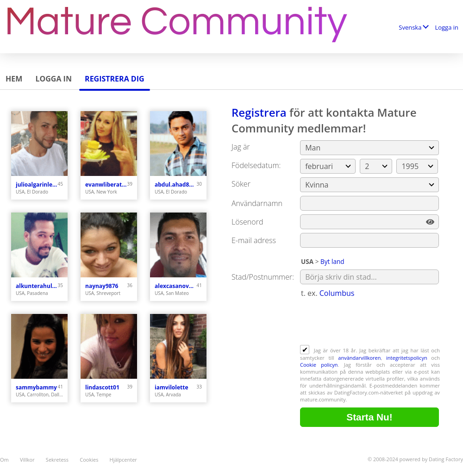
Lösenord (247, 222)
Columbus (337, 293)
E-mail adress (254, 240)
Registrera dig (115, 79)
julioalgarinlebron (37, 185)
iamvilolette (172, 387)
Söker (241, 184)
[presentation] (370, 322)
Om (4, 460)
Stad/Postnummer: (263, 277)
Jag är (241, 147)
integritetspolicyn (407, 358)
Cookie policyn (319, 365)
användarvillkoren (359, 358)
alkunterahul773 (37, 286)
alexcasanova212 (176, 286)
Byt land (332, 261)
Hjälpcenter (123, 460)
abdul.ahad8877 (176, 185)
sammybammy (36, 387)
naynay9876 (102, 286)
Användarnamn (257, 203)
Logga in (447, 27)
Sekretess (57, 460)
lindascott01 (102, 387)
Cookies (89, 460)
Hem (14, 79)
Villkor (27, 460)
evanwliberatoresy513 (106, 185)
